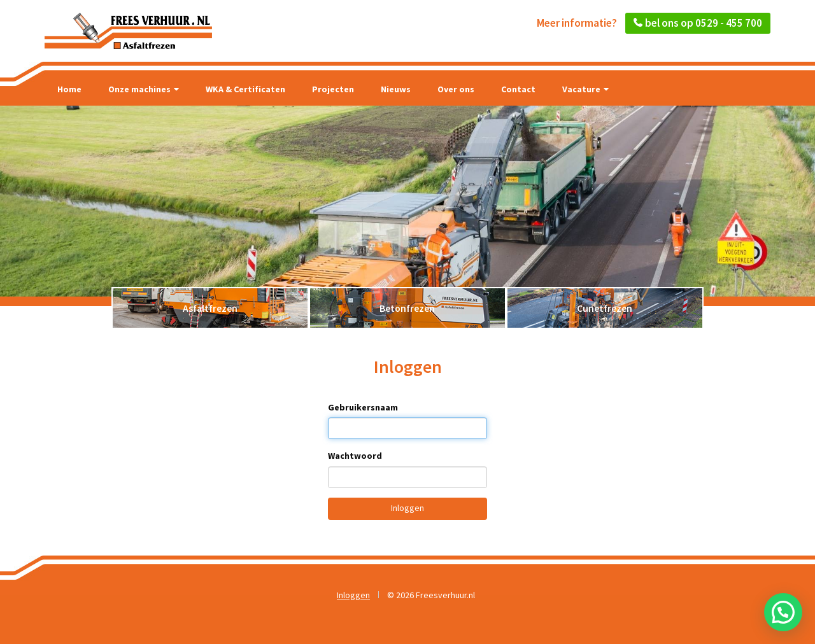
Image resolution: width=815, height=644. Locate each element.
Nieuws (396, 89)
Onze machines (144, 89)
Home (69, 89)
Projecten (333, 89)
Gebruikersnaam (363, 407)
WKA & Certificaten (245, 89)
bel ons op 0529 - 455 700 (704, 23)
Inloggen (407, 508)
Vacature (585, 89)
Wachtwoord (355, 456)
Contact (518, 89)
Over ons (456, 89)
